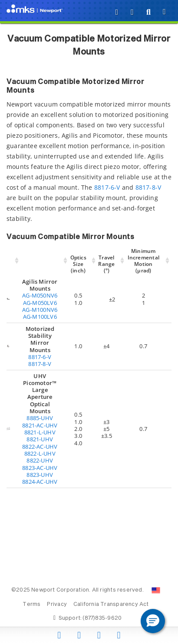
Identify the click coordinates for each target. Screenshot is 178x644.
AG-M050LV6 (40, 303)
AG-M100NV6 (40, 310)
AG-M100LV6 (40, 317)
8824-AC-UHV (40, 482)
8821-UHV (40, 439)
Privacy (57, 605)
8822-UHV (40, 460)
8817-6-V (107, 187)
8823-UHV (40, 475)
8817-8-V (148, 187)
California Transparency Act (111, 605)
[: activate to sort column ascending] (14, 261)
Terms (31, 605)
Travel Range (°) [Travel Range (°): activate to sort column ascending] (106, 264)
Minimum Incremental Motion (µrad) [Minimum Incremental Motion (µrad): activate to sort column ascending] (143, 261)
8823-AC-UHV (40, 468)
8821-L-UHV (40, 432)
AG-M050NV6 (40, 295)
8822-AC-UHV (40, 447)
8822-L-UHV (40, 453)
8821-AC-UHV (40, 425)
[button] (153, 621)
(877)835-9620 (102, 618)
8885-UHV (40, 418)
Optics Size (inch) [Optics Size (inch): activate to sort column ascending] (78, 264)
